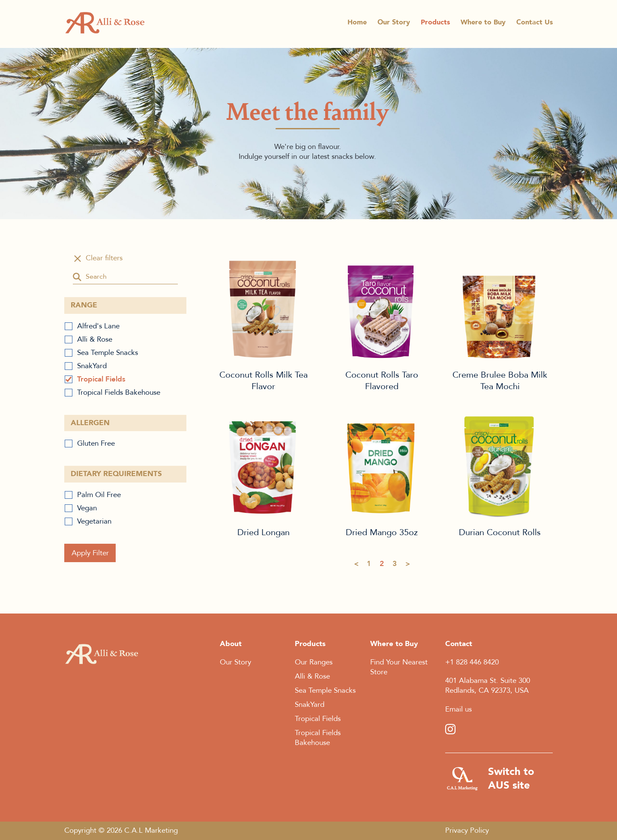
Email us (458, 709)
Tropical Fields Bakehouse (119, 392)
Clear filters (104, 258)
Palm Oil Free (99, 495)
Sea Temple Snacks (108, 353)
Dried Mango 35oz (382, 465)
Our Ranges (314, 662)
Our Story (394, 25)
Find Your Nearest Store (399, 667)
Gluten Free (96, 443)
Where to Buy (483, 25)
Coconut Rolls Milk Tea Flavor (264, 307)
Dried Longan (264, 465)
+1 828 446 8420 (472, 662)
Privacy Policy (467, 830)
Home (357, 25)
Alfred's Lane (98, 326)
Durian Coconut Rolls (500, 465)
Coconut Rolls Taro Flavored (382, 307)
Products (435, 25)
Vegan (87, 508)
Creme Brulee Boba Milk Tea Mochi (500, 307)
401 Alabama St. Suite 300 (488, 681)
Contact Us (535, 25)
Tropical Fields (101, 379)
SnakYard (92, 366)
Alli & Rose (95, 339)
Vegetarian (94, 521)
